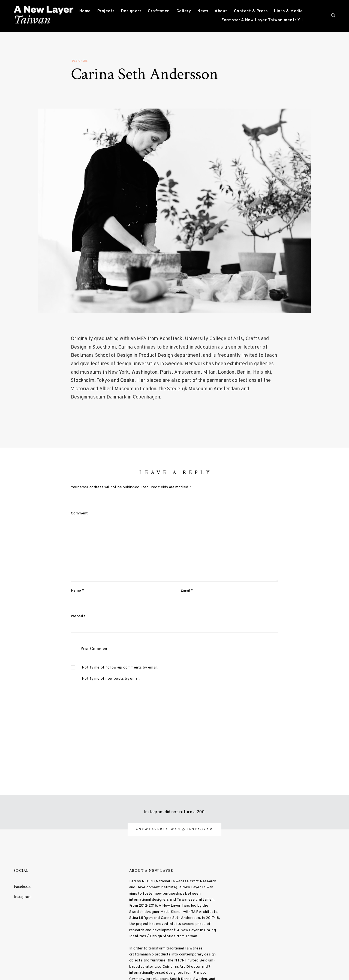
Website (78, 616)
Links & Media (288, 11)
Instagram (23, 897)
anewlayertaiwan (159, 829)
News (203, 11)
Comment (79, 513)
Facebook (22, 886)
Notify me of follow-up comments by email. (120, 668)
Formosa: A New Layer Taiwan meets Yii (262, 20)
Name (77, 591)
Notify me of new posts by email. (111, 679)
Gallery (184, 11)
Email (187, 591)
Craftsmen (159, 11)
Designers (131, 11)
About (221, 11)
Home (85, 11)
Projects (106, 11)
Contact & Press (251, 11)
